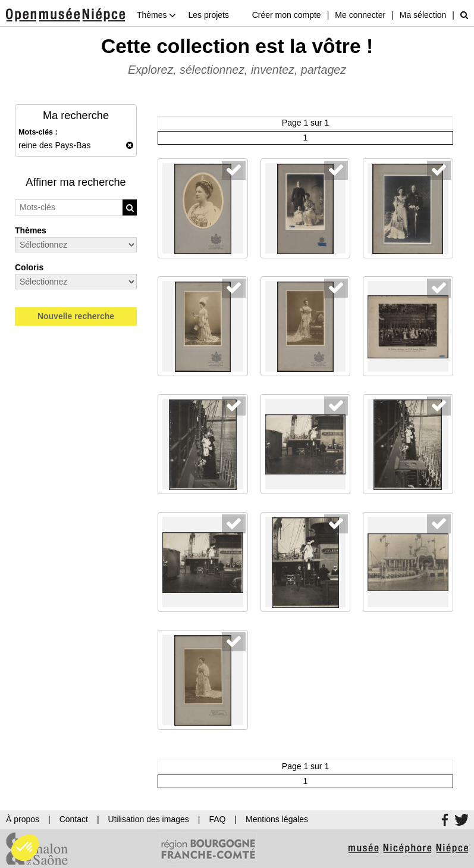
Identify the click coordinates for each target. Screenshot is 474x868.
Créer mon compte (287, 15)
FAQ (217, 819)
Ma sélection (423, 15)
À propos (23, 819)
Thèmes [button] (156, 15)
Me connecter (360, 15)
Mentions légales (277, 819)
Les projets (208, 15)
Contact (74, 819)
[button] (25, 848)
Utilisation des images (149, 819)
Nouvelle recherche (76, 316)
